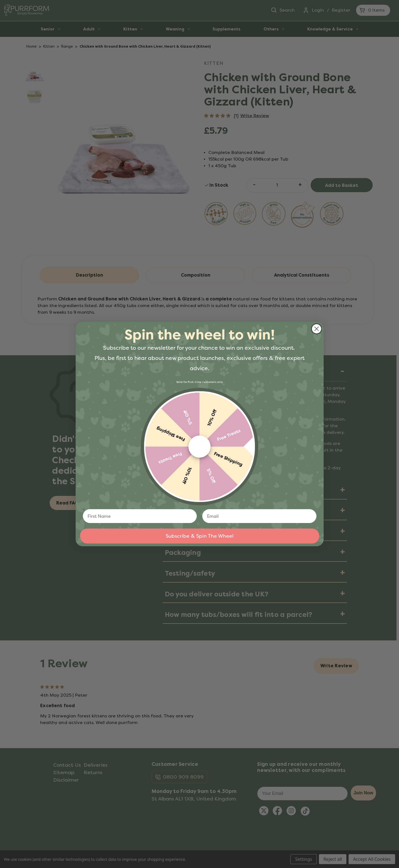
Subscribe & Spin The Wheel (200, 536)
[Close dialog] (317, 329)
